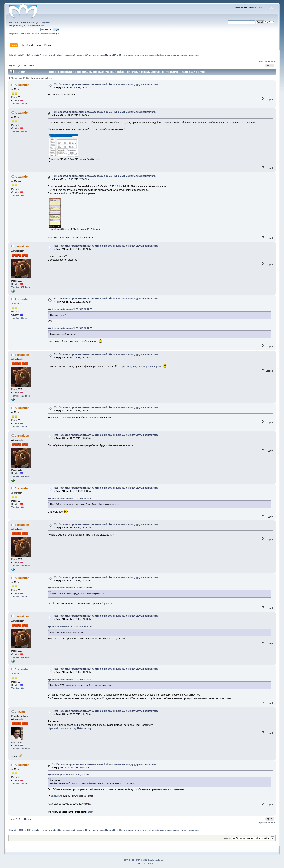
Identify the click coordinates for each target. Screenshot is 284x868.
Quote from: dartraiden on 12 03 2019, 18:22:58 (70, 309)
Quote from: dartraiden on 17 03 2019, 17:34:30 (70, 680)
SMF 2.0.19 (129, 860)
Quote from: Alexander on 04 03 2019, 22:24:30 (70, 626)
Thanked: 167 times (21, 749)
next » (272, 61)
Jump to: (227, 838)
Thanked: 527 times (21, 287)
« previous (264, 61)
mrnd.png (54, 159)
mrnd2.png (55, 229)
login (37, 22)
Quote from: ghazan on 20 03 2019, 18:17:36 (69, 775)
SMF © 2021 (141, 860)
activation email (35, 25)
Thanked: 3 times (19, 104)
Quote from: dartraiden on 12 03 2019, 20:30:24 (70, 498)
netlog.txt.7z (55, 796)
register (46, 22)
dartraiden (22, 246)
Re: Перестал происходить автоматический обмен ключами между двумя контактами (106, 84)
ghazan (20, 711)
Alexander (22, 85)
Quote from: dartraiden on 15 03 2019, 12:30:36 (70, 588)
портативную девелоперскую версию (141, 366)
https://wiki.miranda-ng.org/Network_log (69, 728)
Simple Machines (155, 860)
